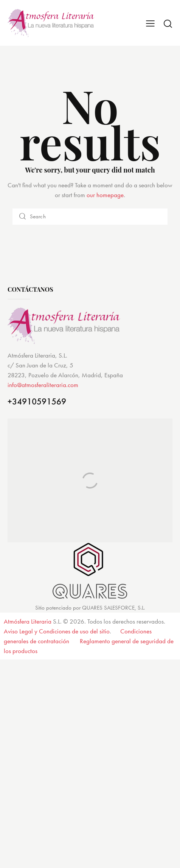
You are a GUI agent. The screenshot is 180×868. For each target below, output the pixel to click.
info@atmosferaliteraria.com (43, 385)
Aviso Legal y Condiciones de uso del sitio (57, 631)
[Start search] (168, 23)
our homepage (105, 195)
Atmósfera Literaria (28, 621)
